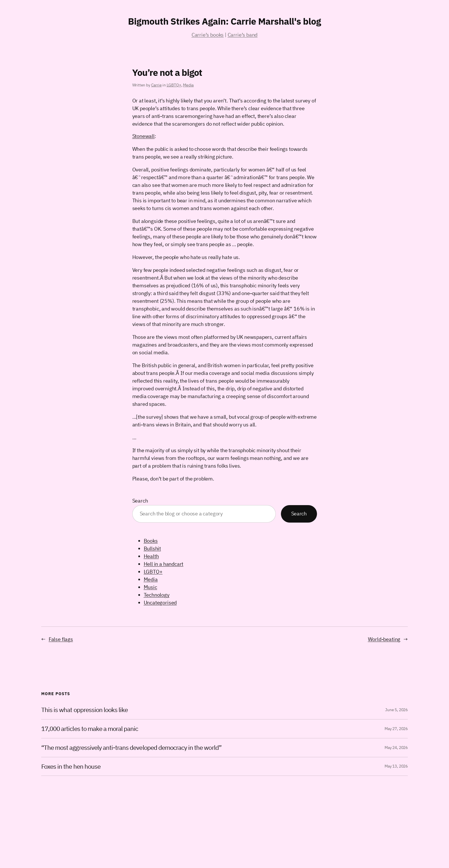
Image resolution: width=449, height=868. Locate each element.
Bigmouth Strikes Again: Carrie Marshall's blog (224, 21)
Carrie (156, 85)
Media (188, 85)
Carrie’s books (208, 35)
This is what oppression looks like (84, 710)
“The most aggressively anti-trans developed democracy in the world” (131, 748)
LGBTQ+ (174, 85)
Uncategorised (160, 603)
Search (140, 501)
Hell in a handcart (164, 564)
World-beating (384, 639)
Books (151, 541)
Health (151, 556)
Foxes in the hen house (71, 767)
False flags (61, 639)
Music (150, 587)
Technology (157, 595)
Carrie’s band (243, 35)
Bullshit (152, 548)
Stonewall (143, 136)
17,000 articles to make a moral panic (90, 729)
